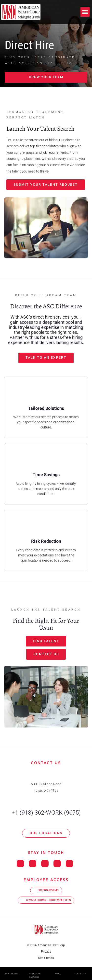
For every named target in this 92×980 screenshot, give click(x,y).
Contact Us (80, 974)
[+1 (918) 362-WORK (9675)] (46, 805)
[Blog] (57, 970)
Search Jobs (12, 974)
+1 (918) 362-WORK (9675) (46, 813)
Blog (58, 974)
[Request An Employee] (35, 970)
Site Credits (46, 958)
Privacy (46, 951)
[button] (85, 12)
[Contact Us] (80, 970)
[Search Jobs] (12, 970)
